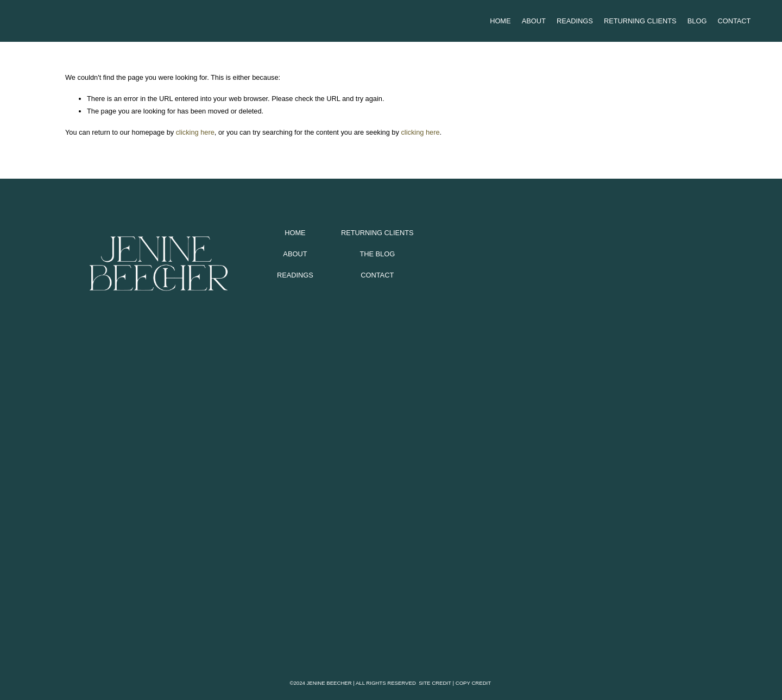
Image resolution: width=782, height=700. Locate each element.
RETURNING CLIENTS (377, 233)
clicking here (195, 132)
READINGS (295, 275)
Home (500, 21)
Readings (575, 21)
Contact (734, 21)
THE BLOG (377, 254)
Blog (697, 21)
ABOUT (295, 254)
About (534, 21)
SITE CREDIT (435, 683)
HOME (295, 233)
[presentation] (147, 428)
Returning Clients (640, 21)
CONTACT (377, 275)
